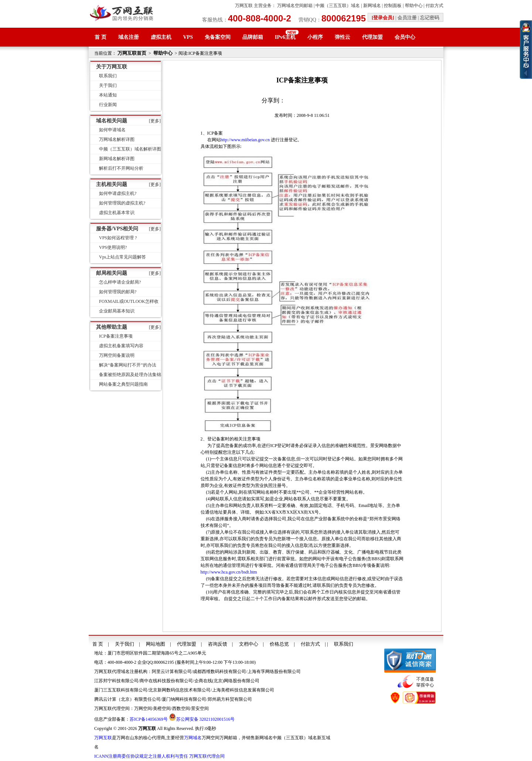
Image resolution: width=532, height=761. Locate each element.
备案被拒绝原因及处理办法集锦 (130, 375)
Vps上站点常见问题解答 (122, 257)
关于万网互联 (112, 67)
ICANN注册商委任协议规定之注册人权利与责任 (141, 756)
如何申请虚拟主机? (118, 193)
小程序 (315, 37)
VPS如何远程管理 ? (118, 238)
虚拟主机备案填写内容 (121, 346)
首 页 (100, 37)
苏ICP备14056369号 (149, 719)
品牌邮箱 (253, 37)
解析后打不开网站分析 (121, 168)
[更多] (155, 121)
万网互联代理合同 (207, 756)
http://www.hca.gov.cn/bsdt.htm (229, 572)
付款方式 (434, 6)
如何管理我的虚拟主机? (122, 203)
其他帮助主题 (112, 327)
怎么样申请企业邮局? (120, 282)
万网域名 (193, 738)
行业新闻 (108, 105)
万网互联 (244, 6)
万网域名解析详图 (117, 139)
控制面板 (393, 6)
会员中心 (405, 37)
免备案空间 (218, 37)
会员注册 (407, 18)
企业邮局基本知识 (117, 311)
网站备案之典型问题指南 (123, 384)
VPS (188, 37)
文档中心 (249, 644)
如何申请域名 (112, 130)
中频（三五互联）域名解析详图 (130, 149)
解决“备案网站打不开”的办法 (128, 365)
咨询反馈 (218, 644)
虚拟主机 (161, 37)
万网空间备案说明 (117, 355)
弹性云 (342, 37)
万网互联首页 (132, 53)
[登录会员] (383, 18)
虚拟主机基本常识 (117, 213)
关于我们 (108, 85)
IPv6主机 (285, 37)
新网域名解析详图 (117, 159)
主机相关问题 (112, 184)
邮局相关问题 (112, 273)
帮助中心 (414, 6)
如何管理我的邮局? (118, 292)
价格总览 (279, 644)
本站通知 (108, 95)
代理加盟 (372, 37)
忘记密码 (430, 18)
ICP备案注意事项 (116, 336)
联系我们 (108, 76)
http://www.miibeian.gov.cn (245, 140)
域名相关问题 (112, 121)
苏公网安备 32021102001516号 (206, 719)
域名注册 (129, 37)
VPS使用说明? (113, 247)
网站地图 (156, 644)
